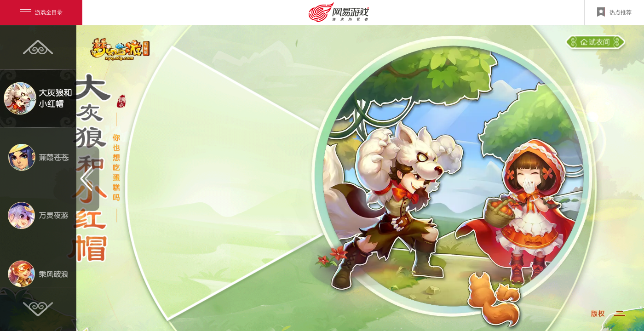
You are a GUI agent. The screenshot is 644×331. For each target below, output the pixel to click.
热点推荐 (614, 12)
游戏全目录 (41, 12)
